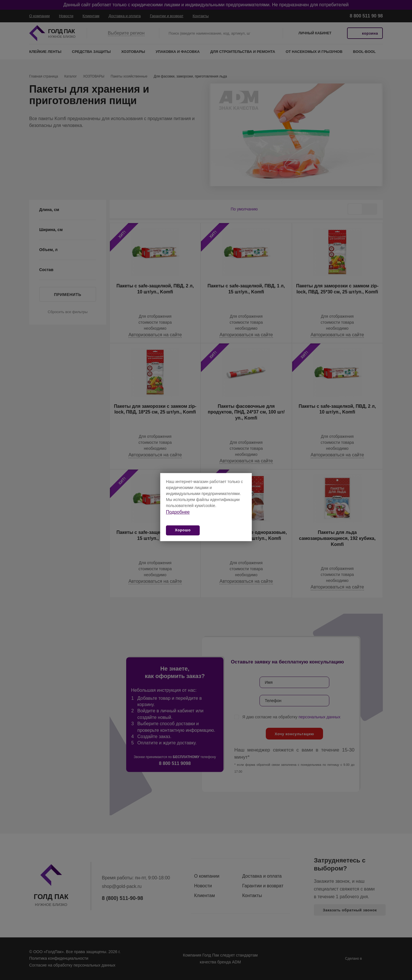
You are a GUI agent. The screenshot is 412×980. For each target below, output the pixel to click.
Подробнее (178, 512)
